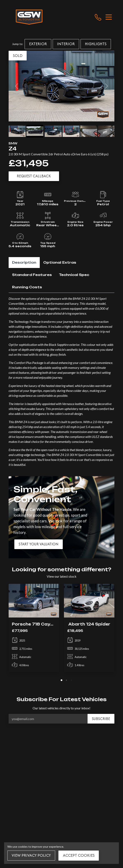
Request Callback (34, 176)
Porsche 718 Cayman (36, 624)
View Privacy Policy (31, 855)
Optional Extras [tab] (60, 262)
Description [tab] (24, 262)
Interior (66, 44)
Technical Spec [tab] (74, 275)
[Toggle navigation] (109, 17)
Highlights (96, 44)
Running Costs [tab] (27, 287)
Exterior (38, 44)
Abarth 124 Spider (89, 624)
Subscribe (101, 719)
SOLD (18, 56)
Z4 (13, 149)
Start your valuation (39, 544)
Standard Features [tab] (32, 275)
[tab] (61, 680)
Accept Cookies (79, 855)
